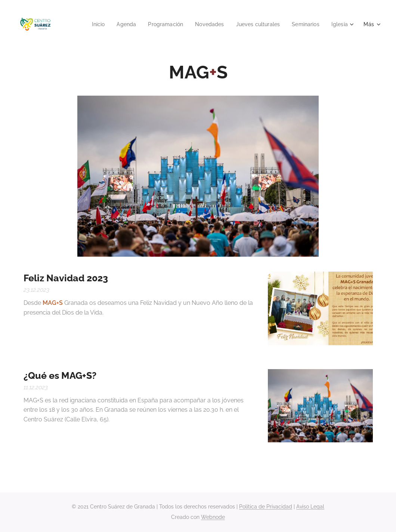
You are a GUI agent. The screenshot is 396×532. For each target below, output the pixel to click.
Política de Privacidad (266, 507)
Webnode (213, 517)
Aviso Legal (310, 507)
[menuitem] (87, 24)
